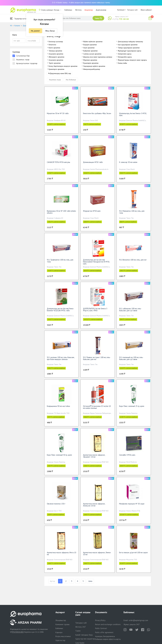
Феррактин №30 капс (92, 212)
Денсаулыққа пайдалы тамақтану (130, 42)
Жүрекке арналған (90, 60)
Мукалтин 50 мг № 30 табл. (58, 115)
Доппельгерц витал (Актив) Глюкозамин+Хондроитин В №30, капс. (96, 263)
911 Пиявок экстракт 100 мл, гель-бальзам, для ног (97, 360)
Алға (90, 583)
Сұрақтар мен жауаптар (85, 639)
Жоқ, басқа (50, 31)
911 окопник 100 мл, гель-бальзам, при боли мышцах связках (61, 360)
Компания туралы (62, 624)
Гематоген (52, 45)
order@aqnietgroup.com (138, 620)
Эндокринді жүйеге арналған (94, 66)
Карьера (59, 632)
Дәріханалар (101, 10)
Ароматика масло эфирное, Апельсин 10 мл (94, 506)
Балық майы (122, 63)
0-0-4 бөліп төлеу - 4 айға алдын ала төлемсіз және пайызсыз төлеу (81, 2)
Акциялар (89, 10)
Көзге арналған (54, 48)
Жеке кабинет (146, 10)
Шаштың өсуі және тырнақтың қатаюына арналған (102, 57)
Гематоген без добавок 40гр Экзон (97, 115)
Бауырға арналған (90, 45)
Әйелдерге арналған (56, 57)
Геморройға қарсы (125, 57)
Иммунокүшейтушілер (92, 69)
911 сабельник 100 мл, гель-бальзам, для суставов (130, 311)
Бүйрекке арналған (90, 51)
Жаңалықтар (61, 620)
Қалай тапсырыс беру (84, 635)
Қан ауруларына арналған (128, 45)
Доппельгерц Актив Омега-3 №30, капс (133, 116)
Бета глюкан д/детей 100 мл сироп (133, 554)
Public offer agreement (104, 632)
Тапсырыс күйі (132, 10)
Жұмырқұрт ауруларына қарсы (130, 51)
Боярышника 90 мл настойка (58, 408)
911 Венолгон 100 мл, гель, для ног (133, 261)
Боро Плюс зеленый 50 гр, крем (59, 456)
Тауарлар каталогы (20, 18)
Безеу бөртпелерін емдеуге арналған (63, 66)
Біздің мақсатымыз (63, 636)
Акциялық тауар (55, 81)
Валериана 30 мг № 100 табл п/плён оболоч (61, 213)
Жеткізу (78, 10)
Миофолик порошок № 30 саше (132, 505)
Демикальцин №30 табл (93, 164)
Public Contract (101, 628)
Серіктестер (60, 640)
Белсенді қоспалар (56, 42)
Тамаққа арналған (55, 51)
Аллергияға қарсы (125, 54)
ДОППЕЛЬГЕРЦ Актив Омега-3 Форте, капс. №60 (95, 311)
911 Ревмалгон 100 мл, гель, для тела (132, 213)
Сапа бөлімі (80, 643)
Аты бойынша (71, 81)
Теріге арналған (55, 63)
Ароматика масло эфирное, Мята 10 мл (61, 555)
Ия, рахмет (35, 31)
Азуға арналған (89, 48)
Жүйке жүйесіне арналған (93, 42)
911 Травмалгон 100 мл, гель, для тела (60, 262)
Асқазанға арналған (56, 54)
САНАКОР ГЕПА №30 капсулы (58, 164)
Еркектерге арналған (56, 69)
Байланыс (68, 10)
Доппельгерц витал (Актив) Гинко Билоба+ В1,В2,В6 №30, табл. (60, 311)
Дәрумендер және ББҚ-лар (60, 75)
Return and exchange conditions (108, 624)
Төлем (78, 631)
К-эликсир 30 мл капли (128, 164)
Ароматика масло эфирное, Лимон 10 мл (97, 555)
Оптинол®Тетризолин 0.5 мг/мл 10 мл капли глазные (97, 409)
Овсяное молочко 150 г (56, 505)
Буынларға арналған (91, 63)
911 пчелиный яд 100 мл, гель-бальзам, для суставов (131, 360)
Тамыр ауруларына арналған (129, 48)
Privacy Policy (100, 620)
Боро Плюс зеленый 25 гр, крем (132, 408)
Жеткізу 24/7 (81, 627)
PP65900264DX (18, 632)
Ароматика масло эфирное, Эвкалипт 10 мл (94, 457)
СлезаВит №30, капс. (127, 456)
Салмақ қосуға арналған (92, 54)
